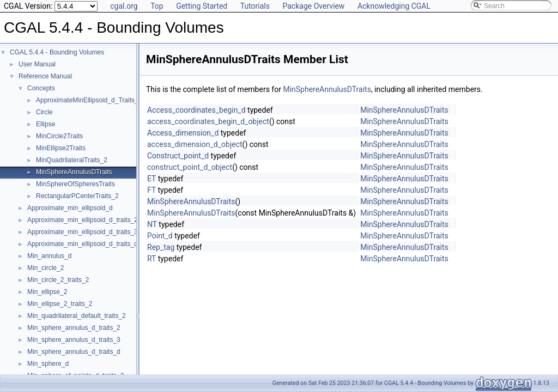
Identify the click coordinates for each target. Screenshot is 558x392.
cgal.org (124, 6)
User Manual (37, 64)
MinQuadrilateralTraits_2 (72, 160)
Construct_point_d (178, 156)
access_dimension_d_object (195, 144)
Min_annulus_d (49, 256)
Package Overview (313, 6)
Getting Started (202, 6)
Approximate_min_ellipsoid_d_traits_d (83, 244)
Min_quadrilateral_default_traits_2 (77, 316)
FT (151, 190)
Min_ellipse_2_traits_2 (60, 304)
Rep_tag (161, 247)
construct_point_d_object (190, 167)
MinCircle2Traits (59, 136)
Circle (44, 112)
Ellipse (46, 124)
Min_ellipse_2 (47, 292)
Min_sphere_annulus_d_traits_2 (74, 328)
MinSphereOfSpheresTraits (75, 184)
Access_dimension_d (183, 133)
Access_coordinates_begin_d (196, 110)
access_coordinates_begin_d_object (208, 121)
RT (151, 259)
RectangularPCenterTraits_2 (77, 196)
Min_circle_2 (46, 268)
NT (152, 224)
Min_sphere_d (48, 364)
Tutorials (255, 6)
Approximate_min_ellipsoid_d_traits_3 (83, 232)
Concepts (41, 88)
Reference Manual (45, 76)
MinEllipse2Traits (61, 148)
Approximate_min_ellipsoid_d (70, 208)
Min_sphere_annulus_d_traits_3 (74, 340)
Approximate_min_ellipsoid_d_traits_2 (83, 220)
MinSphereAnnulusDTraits (74, 172)
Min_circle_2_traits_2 (58, 280)
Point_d (160, 236)
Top (157, 6)
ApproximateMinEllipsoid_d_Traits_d (89, 100)
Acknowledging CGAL (394, 6)
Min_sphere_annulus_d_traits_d (74, 352)
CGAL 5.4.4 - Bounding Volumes (57, 52)
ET (151, 179)
